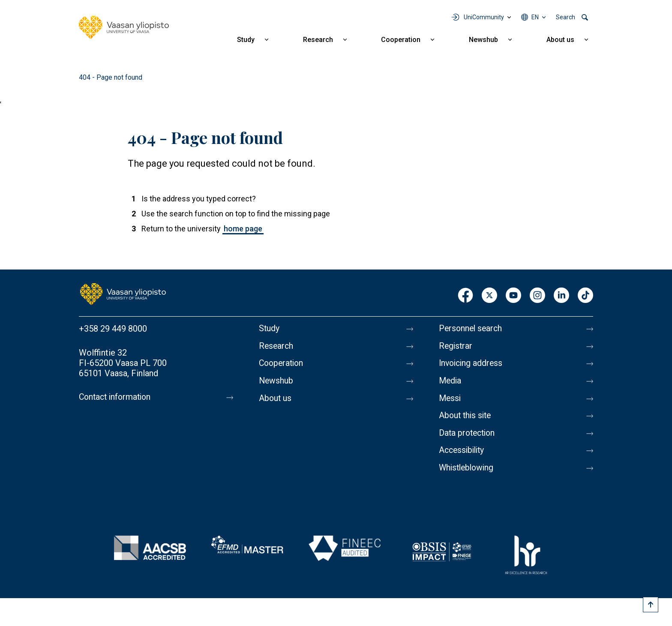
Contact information (117, 397)
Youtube (513, 296)
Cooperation (401, 40)
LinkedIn (561, 296)
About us (560, 40)
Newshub (483, 40)
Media (451, 383)
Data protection (468, 437)
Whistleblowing (468, 473)
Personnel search (472, 329)
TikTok (585, 296)
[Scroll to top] (651, 605)
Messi (450, 401)
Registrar (456, 347)
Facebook (465, 296)
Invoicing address (472, 365)
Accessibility (463, 455)
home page (243, 229)
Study (246, 40)
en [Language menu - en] (535, 17)
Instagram (537, 296)
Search (565, 17)
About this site (466, 419)
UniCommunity (484, 17)
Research (318, 40)
